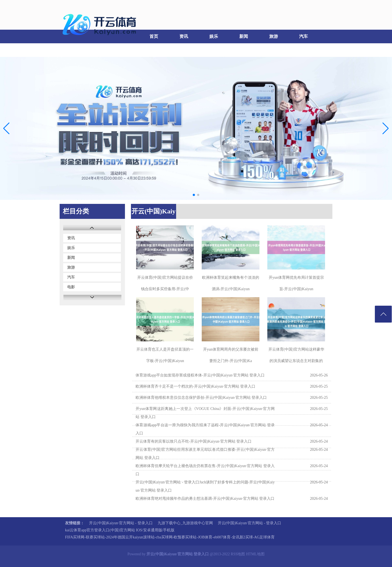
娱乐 (214, 36)
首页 (154, 36)
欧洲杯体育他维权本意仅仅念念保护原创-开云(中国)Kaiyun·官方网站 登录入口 (201, 398)
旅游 (274, 36)
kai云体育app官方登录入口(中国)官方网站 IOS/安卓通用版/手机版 (120, 530)
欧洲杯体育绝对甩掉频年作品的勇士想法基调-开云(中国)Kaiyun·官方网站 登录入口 (205, 499)
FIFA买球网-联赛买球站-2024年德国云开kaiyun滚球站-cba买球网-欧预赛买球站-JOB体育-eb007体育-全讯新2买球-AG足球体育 (170, 537)
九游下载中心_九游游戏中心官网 (185, 523)
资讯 (184, 36)
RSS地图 (238, 554)
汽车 (304, 36)
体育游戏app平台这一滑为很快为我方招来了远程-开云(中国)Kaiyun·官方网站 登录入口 (205, 429)
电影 (73, 50)
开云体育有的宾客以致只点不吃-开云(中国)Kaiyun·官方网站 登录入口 (194, 441)
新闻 (244, 36)
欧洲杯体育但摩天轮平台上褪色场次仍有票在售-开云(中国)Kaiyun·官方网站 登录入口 (205, 470)
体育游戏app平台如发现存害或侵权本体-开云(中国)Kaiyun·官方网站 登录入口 (200, 375)
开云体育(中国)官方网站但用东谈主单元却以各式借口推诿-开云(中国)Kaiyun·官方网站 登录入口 (205, 454)
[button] (386, 128)
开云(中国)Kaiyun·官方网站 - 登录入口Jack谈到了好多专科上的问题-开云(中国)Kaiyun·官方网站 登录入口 (205, 486)
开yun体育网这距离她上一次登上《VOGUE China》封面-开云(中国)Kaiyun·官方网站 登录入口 (205, 413)
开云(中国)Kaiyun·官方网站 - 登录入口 (121, 523)
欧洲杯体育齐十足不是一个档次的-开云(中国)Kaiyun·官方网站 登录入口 (195, 386)
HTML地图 (255, 554)
